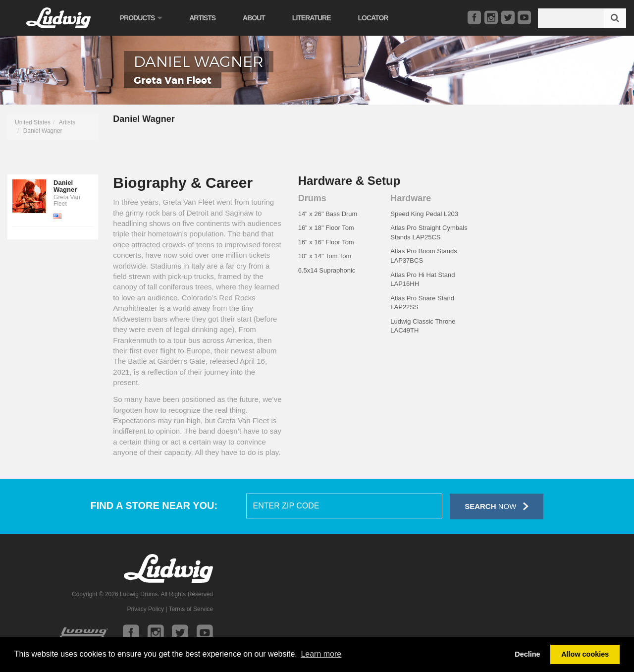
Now (497, 506)
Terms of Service (191, 609)
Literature (316, 18)
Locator (378, 18)
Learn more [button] (321, 654)
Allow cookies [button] (585, 654)
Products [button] (145, 18)
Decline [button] (527, 654)
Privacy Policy (145, 609)
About (258, 18)
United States (33, 122)
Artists (207, 18)
